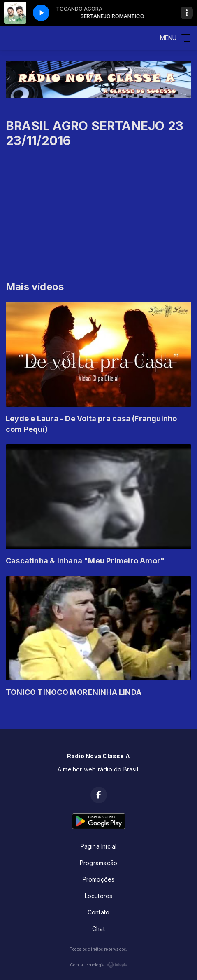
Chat (98, 929)
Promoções (99, 879)
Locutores (99, 896)
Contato (98, 912)
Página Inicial (99, 846)
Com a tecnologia (98, 965)
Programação (98, 863)
